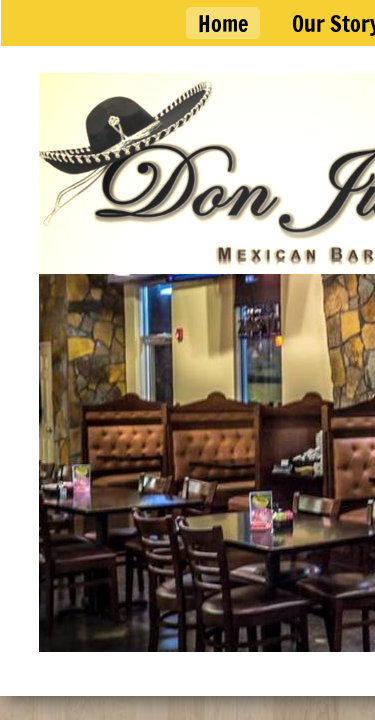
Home (223, 23)
